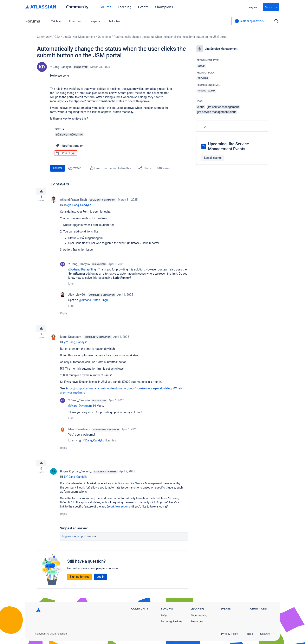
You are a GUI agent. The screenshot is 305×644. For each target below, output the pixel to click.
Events (143, 7)
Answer (57, 168)
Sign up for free (80, 582)
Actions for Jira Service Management (138, 488)
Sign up (271, 7)
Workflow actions (119, 511)
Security (265, 634)
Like (71, 285)
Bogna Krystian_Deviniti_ (76, 476)
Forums (105, 7)
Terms (249, 634)
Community (77, 7)
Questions (104, 37)
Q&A (56, 21)
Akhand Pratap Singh (73, 201)
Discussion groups (85, 21)
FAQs (164, 615)
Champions (164, 7)
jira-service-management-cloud (217, 112)
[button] (69, 142)
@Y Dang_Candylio (79, 207)
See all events (213, 158)
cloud (201, 107)
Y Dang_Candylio (61, 67)
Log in (252, 7)
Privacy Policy (230, 634)
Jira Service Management (79, 37)
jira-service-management (223, 107)
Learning (125, 7)
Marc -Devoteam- (71, 340)
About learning (199, 615)
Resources (197, 621)
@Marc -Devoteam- (80, 409)
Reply (64, 315)
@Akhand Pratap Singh (83, 271)
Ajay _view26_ (77, 296)
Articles (115, 21)
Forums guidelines (171, 621)
